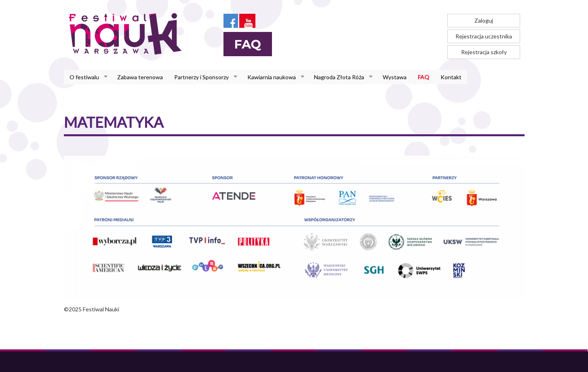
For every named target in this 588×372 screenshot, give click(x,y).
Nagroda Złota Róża (340, 77)
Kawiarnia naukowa (273, 77)
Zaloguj (484, 20)
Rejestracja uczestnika (484, 36)
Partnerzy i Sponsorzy (203, 77)
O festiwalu (86, 77)
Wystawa (395, 77)
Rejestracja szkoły (484, 52)
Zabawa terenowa (140, 77)
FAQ (424, 77)
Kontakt (451, 77)
